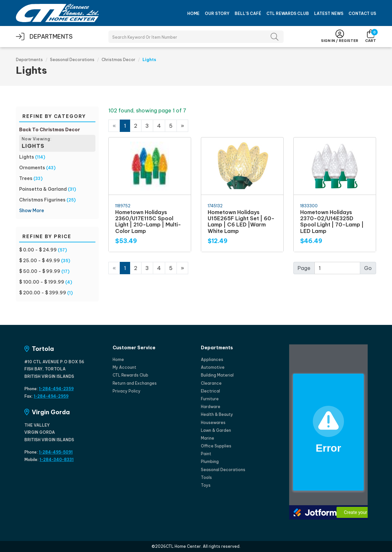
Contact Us (362, 13)
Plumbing (210, 462)
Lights (27, 157)
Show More (32, 211)
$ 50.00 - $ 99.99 (40, 271)
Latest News (329, 13)
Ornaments (32, 168)
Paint (206, 454)
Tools (206, 477)
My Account (124, 367)
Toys (206, 485)
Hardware (211, 407)
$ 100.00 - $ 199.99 (42, 282)
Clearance (211, 383)
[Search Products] (196, 37)
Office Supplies (216, 446)
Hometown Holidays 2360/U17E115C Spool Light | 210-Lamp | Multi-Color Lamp (148, 222)
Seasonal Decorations (72, 60)
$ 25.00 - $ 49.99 (40, 261)
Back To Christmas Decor (50, 130)
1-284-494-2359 (56, 389)
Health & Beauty (217, 414)
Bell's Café (248, 13)
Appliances (212, 359)
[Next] (182, 126)
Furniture (210, 399)
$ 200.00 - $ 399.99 (43, 293)
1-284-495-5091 (56, 452)
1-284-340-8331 (57, 460)
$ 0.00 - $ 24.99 (38, 250)
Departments (29, 60)
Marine (208, 438)
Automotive (213, 367)
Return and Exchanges (135, 383)
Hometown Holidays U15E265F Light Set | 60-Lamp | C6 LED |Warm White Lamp (241, 222)
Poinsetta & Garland (43, 189)
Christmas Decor (118, 60)
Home (193, 13)
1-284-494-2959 (51, 396)
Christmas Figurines (42, 200)
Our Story (217, 13)
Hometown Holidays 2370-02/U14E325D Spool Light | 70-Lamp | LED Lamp (332, 222)
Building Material (217, 375)
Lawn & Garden (216, 430)
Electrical (210, 391)
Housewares (213, 423)
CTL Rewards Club (288, 13)
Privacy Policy (127, 391)
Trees (26, 178)
